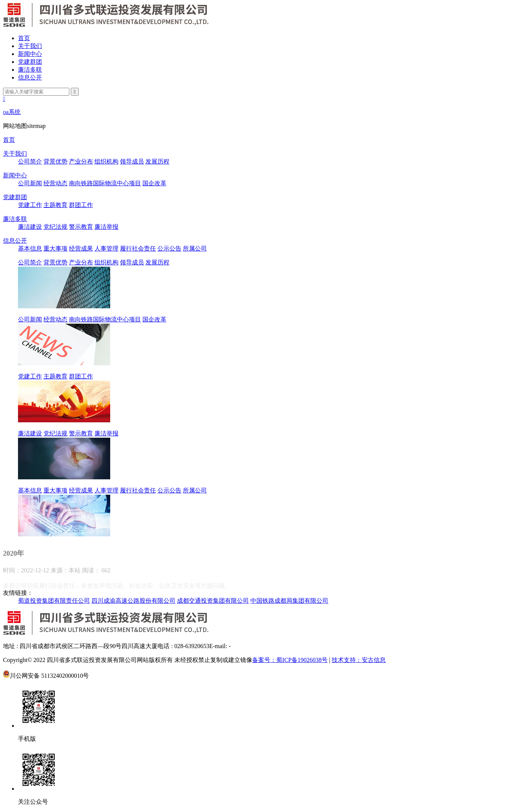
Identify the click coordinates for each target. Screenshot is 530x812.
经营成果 (81, 248)
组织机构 (106, 161)
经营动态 (55, 183)
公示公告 (169, 248)
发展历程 (157, 161)
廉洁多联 (30, 70)
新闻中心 (30, 54)
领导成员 (132, 161)
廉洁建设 (30, 227)
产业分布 (81, 161)
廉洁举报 (106, 227)
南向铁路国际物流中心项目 (105, 183)
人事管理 (106, 248)
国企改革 (154, 183)
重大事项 (55, 248)
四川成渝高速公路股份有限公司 (133, 601)
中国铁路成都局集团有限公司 (289, 601)
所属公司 (195, 248)
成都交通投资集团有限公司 (213, 601)
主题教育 (55, 205)
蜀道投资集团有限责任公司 (54, 601)
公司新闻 (30, 183)
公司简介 (30, 161)
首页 (24, 38)
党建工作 (30, 205)
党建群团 (30, 62)
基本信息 (30, 248)
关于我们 (30, 46)
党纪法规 (55, 227)
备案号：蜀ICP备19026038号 (290, 660)
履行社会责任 (138, 248)
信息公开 (30, 77)
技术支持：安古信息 (359, 660)
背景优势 (55, 161)
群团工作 (81, 205)
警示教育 (81, 227)
